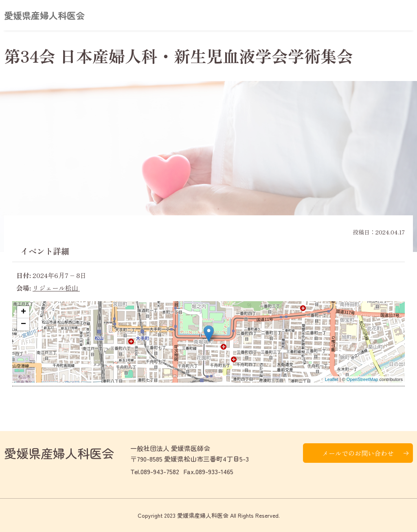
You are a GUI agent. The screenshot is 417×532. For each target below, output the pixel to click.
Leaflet (332, 379)
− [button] (23, 324)
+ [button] (23, 312)
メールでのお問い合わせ (358, 453)
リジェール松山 (56, 288)
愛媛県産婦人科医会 (44, 15)
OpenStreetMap (362, 379)
